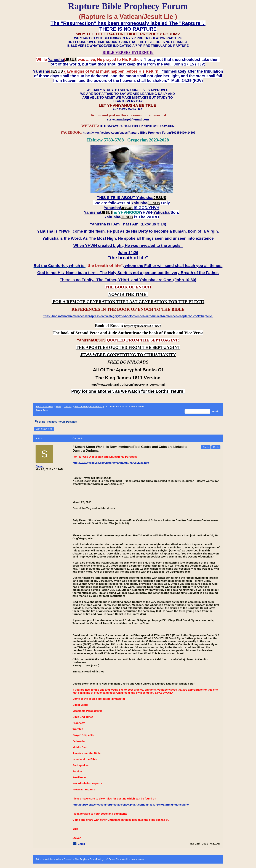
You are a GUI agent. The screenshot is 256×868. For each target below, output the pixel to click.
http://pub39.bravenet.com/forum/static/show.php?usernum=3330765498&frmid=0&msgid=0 (131, 805)
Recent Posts (42, 410)
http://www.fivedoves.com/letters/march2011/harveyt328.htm (111, 463)
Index (58, 407)
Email (81, 844)
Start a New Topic (44, 429)
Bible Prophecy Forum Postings (89, 407)
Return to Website (44, 407)
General (68, 407)
